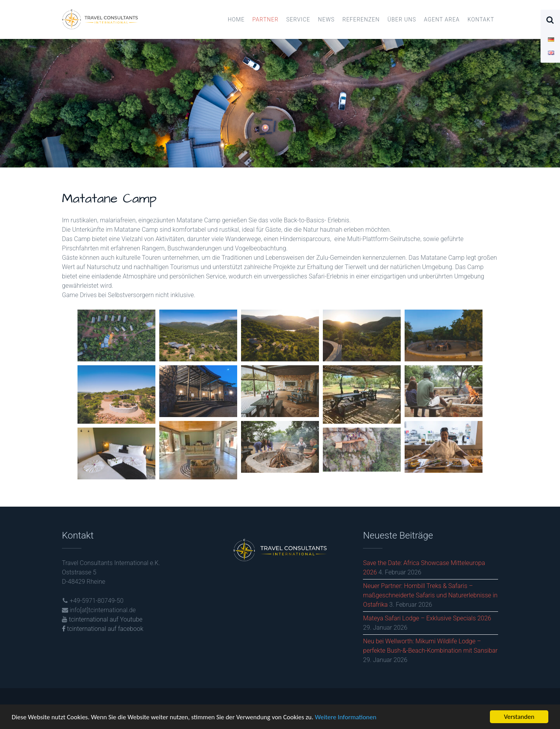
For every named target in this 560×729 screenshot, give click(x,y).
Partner (265, 19)
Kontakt (481, 19)
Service (298, 19)
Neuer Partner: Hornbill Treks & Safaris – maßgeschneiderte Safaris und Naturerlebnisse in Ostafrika (430, 595)
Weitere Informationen (345, 718)
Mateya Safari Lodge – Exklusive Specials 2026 (427, 618)
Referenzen (361, 19)
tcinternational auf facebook (103, 629)
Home (236, 19)
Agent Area (442, 19)
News (326, 19)
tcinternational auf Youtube (102, 619)
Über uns (402, 19)
